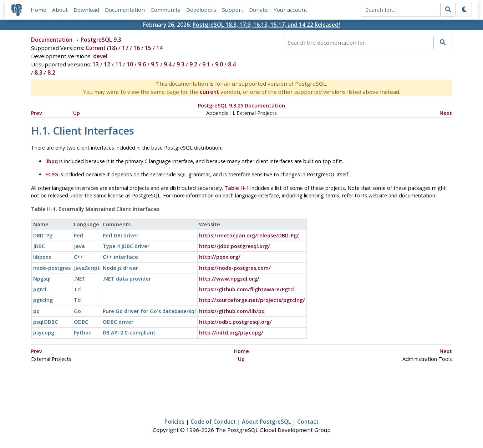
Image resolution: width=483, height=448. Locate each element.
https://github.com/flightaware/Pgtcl (247, 289)
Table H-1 (237, 188)
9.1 (206, 64)
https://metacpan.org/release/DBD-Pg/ (249, 235)
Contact (308, 422)
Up (77, 113)
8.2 (51, 72)
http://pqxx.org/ (220, 257)
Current (96, 48)
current (209, 92)
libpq (52, 161)
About (60, 10)
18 (112, 48)
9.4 (168, 64)
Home (39, 10)
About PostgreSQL (266, 422)
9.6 (142, 64)
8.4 (232, 64)
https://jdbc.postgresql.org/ (235, 246)
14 (159, 48)
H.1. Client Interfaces (83, 130)
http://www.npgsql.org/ (229, 279)
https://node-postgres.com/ (235, 268)
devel (100, 56)
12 (107, 64)
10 (130, 64)
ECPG (52, 174)
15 (148, 48)
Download (86, 10)
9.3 (181, 64)
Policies (174, 422)
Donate (258, 10)
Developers (201, 10)
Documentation (125, 10)
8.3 (39, 72)
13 (96, 64)
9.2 (193, 64)
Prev (37, 113)
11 (118, 64)
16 (137, 48)
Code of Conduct (213, 422)
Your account (290, 10)
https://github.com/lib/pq (232, 311)
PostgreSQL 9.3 (101, 40)
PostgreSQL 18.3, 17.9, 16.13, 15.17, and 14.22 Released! (266, 25)
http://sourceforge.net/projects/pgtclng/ (252, 300)
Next (446, 113)
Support (233, 10)
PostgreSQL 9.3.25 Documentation (242, 105)
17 (125, 48)
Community (166, 10)
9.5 (155, 64)
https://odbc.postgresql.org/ (235, 322)
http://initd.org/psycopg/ (231, 333)
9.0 (219, 64)
